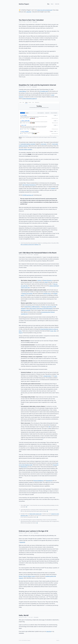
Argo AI (21, 333)
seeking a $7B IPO (26, 310)
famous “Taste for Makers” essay (27, 576)
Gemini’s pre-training (27, 294)
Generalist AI (49, 481)
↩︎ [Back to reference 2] (47, 511)
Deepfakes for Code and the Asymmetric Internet (37, 85)
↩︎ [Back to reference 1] (40, 245)
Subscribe (57, 4)
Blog (48, 4)
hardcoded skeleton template (28, 144)
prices (46, 282)
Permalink (35, 22)
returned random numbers (25, 149)
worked (53, 188)
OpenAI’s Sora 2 (47, 294)
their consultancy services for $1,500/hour (30, 245)
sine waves (44, 144)
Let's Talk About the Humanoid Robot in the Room (38, 253)
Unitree (39, 280)
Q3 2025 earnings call (28, 195)
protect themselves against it (30, 99)
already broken (47, 376)
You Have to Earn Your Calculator (31, 20)
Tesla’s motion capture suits (35, 514)
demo (56, 376)
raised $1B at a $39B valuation (32, 307)
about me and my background (45, 10)
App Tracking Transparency (29, 185)
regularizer (22, 542)
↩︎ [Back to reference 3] (37, 517)
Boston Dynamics (48, 280)
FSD (49, 427)
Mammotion (24, 467)
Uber (55, 331)
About (52, 4)
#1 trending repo (44, 91)
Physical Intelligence (39, 481)
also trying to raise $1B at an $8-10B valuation (41, 308)
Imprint (58, 640)
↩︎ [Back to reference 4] (37, 523)
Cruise (52, 331)
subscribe (29, 12)
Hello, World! (24, 615)
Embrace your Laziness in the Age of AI (34, 531)
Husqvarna (56, 465)
